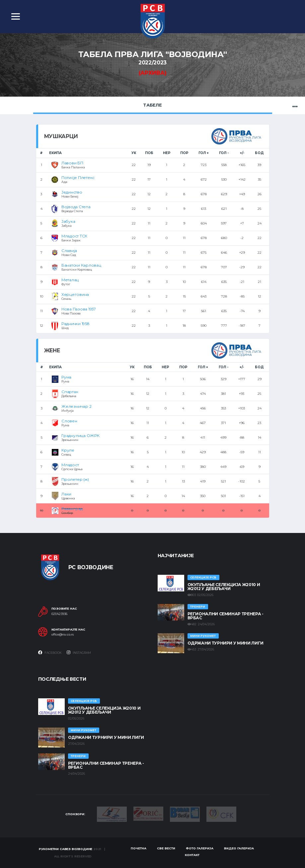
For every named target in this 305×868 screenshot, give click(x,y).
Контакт (192, 855)
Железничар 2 (76, 406)
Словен (69, 421)
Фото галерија (200, 848)
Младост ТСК (74, 236)
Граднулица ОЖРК (80, 435)
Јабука (68, 221)
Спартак (70, 392)
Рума (66, 377)
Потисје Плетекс (78, 177)
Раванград (72, 509)
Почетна (139, 848)
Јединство (72, 192)
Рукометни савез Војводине (66, 849)
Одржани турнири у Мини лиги (226, 643)
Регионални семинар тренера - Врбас (226, 616)
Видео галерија (239, 848)
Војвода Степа (76, 207)
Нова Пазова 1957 (79, 309)
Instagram (79, 652)
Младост (70, 465)
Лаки (66, 494)
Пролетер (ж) (75, 479)
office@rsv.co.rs (63, 635)
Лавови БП (72, 163)
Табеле (152, 105)
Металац (70, 280)
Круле (68, 450)
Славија (69, 251)
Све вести (166, 848)
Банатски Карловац (81, 265)
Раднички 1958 (76, 324)
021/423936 (59, 614)
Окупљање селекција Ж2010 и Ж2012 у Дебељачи (224, 587)
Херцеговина (75, 294)
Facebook (50, 652)
